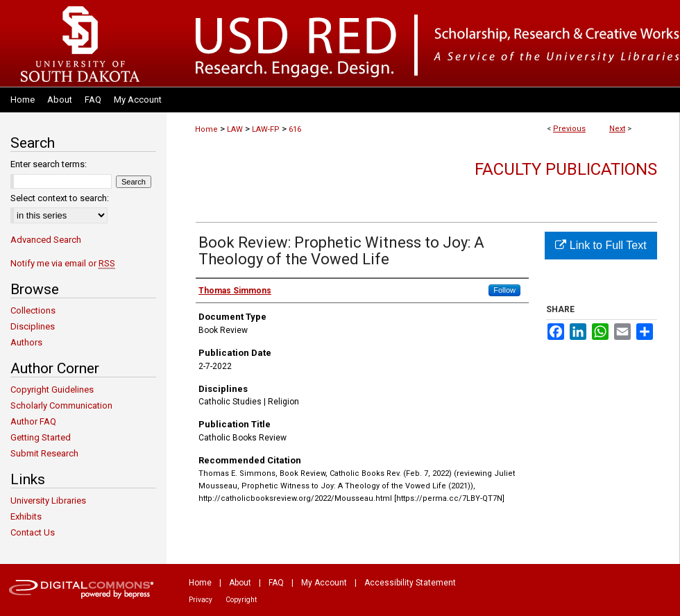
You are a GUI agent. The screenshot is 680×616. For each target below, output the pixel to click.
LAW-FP (266, 129)
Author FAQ (33, 421)
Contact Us (33, 532)
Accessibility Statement (410, 583)
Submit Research (44, 453)
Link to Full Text (601, 245)
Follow (504, 290)
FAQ (276, 583)
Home (206, 129)
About (240, 583)
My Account (324, 583)
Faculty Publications (566, 169)
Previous (569, 129)
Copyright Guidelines (52, 390)
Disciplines (33, 326)
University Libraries (48, 500)
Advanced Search (46, 240)
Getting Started (41, 437)
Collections (33, 310)
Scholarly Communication (61, 405)
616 (295, 129)
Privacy (201, 600)
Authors (26, 342)
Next (617, 129)
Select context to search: (60, 198)
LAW (235, 129)
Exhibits (26, 516)
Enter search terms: (49, 164)
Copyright (241, 600)
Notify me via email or (63, 263)
